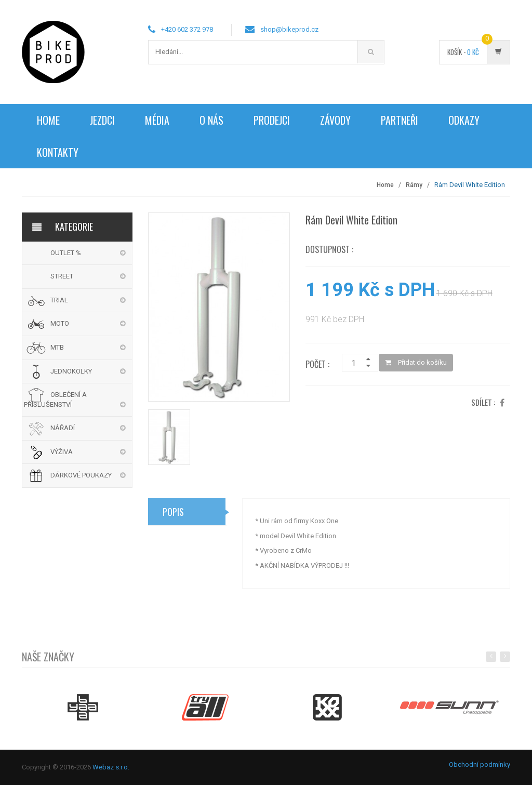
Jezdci (102, 120)
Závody (335, 120)
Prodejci (272, 120)
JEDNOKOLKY (71, 371)
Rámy (414, 185)
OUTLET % (66, 253)
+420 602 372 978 (187, 29)
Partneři (400, 120)
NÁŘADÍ (63, 428)
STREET (62, 276)
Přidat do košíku (416, 362)
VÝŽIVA (62, 452)
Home (48, 120)
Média (157, 120)
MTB (57, 347)
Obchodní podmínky (480, 764)
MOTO (60, 323)
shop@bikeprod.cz (289, 29)
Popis (173, 515)
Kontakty (58, 152)
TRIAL (59, 300)
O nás (211, 120)
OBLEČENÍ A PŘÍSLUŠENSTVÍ (55, 400)
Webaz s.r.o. (111, 767)
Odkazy (464, 120)
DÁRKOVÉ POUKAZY (81, 475)
